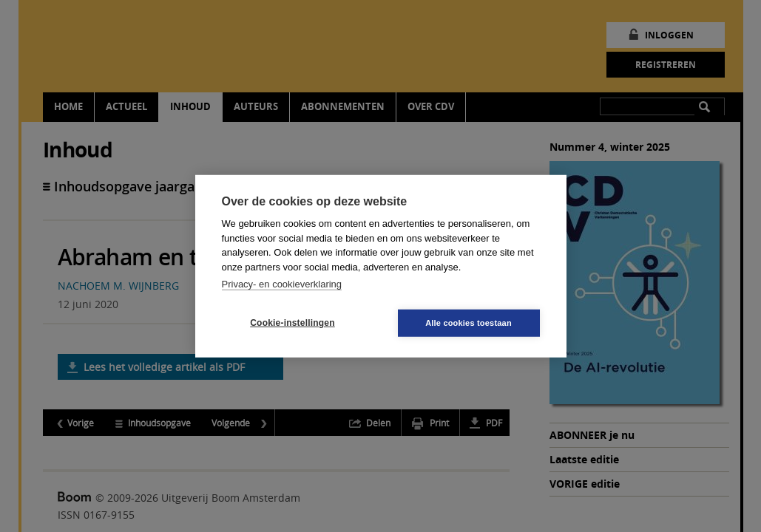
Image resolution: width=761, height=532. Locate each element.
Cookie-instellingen (292, 323)
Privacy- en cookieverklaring (282, 284)
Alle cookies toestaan (469, 322)
